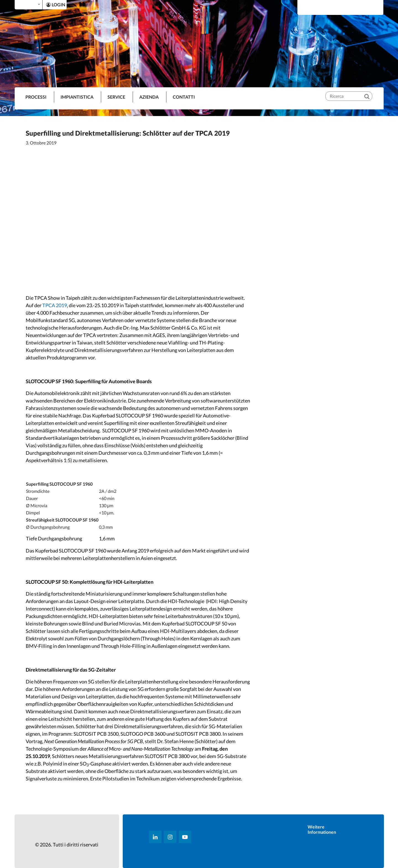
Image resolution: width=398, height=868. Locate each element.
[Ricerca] (371, 92)
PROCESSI (36, 97)
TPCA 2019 (55, 305)
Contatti (184, 97)
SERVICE (116, 97)
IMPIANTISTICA (77, 97)
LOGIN (56, 5)
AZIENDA (149, 97)
